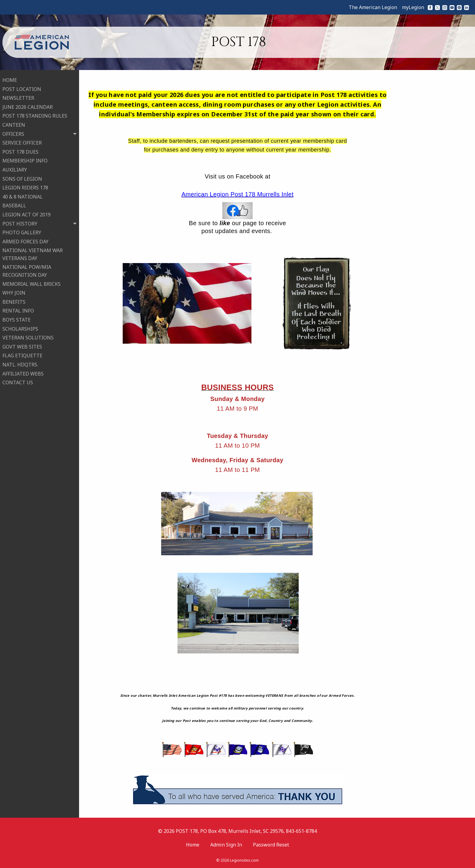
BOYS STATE (17, 319)
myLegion (413, 7)
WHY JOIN (14, 292)
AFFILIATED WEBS (23, 373)
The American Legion (373, 7)
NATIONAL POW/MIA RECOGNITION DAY (27, 270)
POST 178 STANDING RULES (35, 115)
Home (193, 845)
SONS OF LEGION (22, 178)
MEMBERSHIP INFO (25, 160)
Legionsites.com (244, 860)
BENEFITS (14, 301)
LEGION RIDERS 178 (25, 187)
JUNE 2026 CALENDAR (28, 106)
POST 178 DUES (20, 151)
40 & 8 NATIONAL (23, 196)
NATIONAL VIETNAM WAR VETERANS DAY (33, 253)
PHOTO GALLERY (22, 232)
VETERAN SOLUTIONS (28, 337)
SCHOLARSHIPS (20, 328)
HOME (10, 79)
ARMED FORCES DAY (25, 241)
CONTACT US (18, 382)
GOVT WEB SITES (22, 346)
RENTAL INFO (18, 310)
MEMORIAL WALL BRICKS (32, 283)
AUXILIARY (15, 169)
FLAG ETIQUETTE (22, 355)
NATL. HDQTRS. (20, 364)
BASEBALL (14, 205)
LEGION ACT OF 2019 (27, 214)
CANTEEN (14, 124)
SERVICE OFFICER (22, 142)
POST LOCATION (22, 88)
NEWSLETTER (18, 97)
